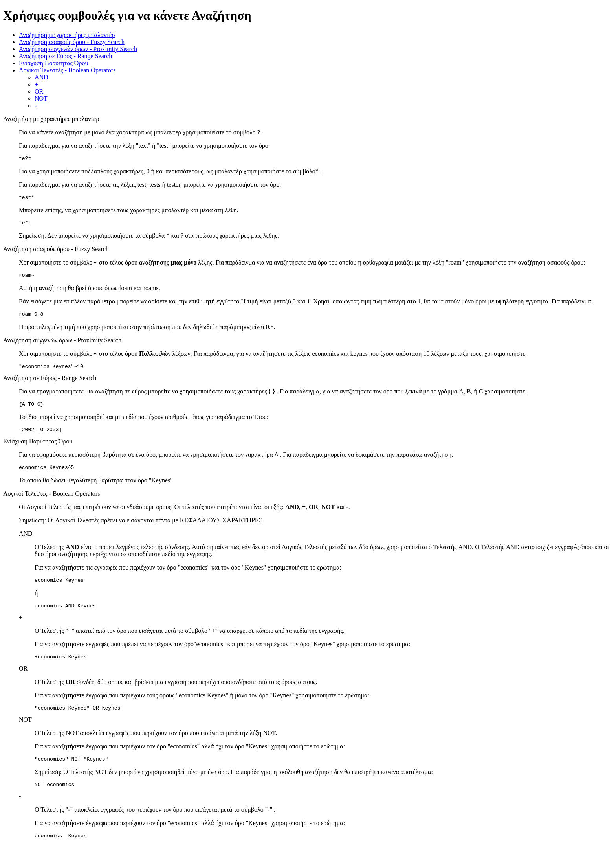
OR (39, 91)
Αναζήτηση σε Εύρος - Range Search (65, 56)
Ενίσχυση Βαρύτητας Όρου (53, 63)
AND (41, 77)
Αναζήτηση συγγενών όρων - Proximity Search (78, 49)
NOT (41, 98)
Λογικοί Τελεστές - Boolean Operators (67, 70)
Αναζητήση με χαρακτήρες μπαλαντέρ (67, 35)
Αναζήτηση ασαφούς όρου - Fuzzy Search (72, 42)
